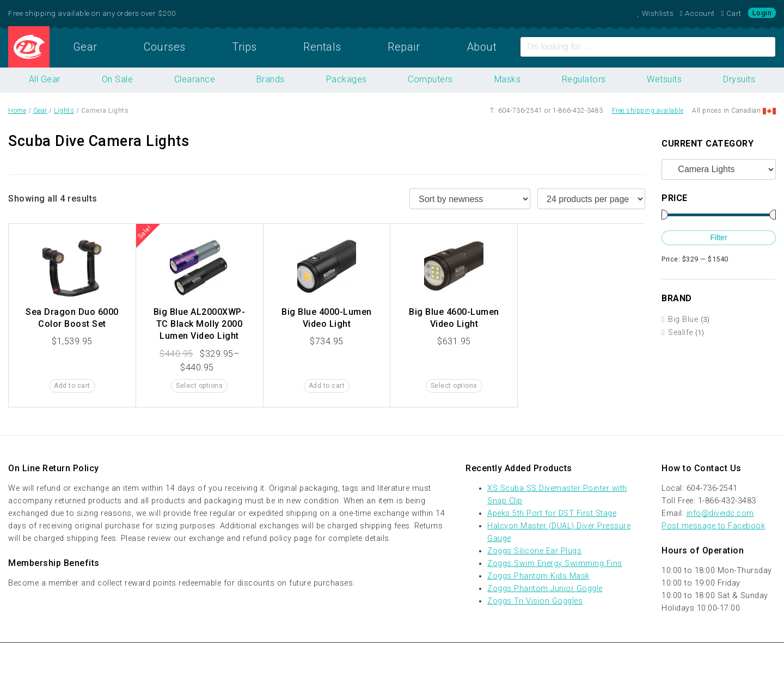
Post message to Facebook (713, 526)
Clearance (195, 79)
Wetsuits (664, 79)
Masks (508, 79)
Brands (271, 79)
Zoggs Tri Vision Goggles (535, 601)
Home (29, 47)
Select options (199, 386)
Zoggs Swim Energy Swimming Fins (555, 564)
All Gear (45, 79)
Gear (85, 47)
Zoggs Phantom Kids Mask (538, 576)
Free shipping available (648, 111)
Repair (404, 47)
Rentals (322, 47)
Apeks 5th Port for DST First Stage (552, 513)
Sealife (681, 333)
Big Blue (683, 319)
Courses (165, 47)
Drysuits (739, 79)
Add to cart (72, 386)
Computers (430, 79)
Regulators (584, 79)
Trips (244, 47)
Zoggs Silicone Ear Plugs (534, 551)
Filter (718, 238)
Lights (64, 111)
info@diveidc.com (720, 513)
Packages (347, 79)
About (482, 47)
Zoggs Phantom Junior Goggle (545, 589)
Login (762, 13)
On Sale (118, 79)
